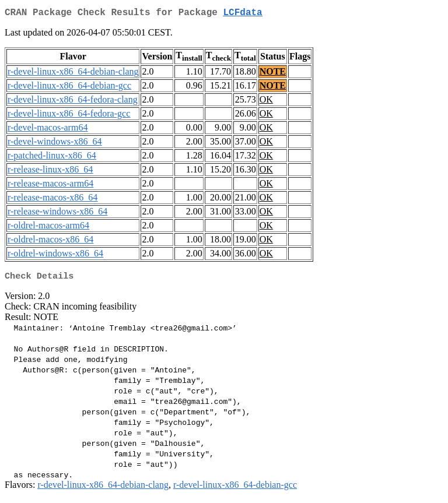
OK (266, 102)
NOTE (273, 74)
